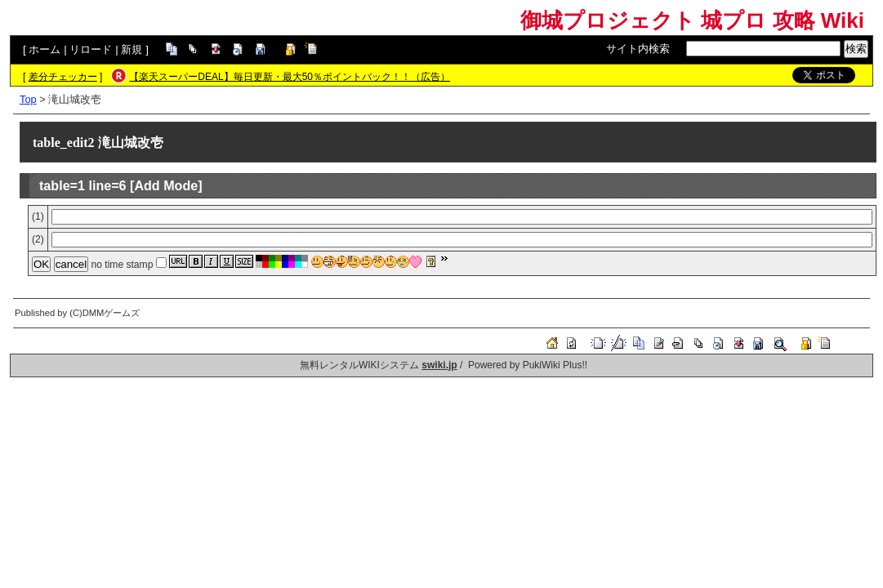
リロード (91, 49)
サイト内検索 (638, 49)
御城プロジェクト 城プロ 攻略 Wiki (692, 20)
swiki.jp (439, 365)
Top (28, 99)
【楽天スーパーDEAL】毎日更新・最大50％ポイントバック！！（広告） (290, 77)
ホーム (45, 49)
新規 (132, 49)
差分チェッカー (63, 77)
